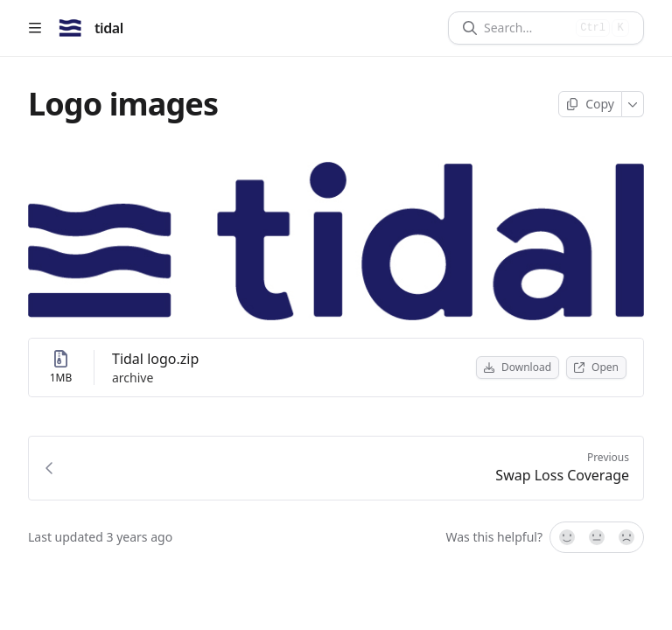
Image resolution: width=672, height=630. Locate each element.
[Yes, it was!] (566, 537)
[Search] (526, 28)
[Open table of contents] (35, 28)
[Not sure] (597, 537)
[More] (633, 104)
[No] (627, 537)
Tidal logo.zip (155, 359)
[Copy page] (590, 104)
